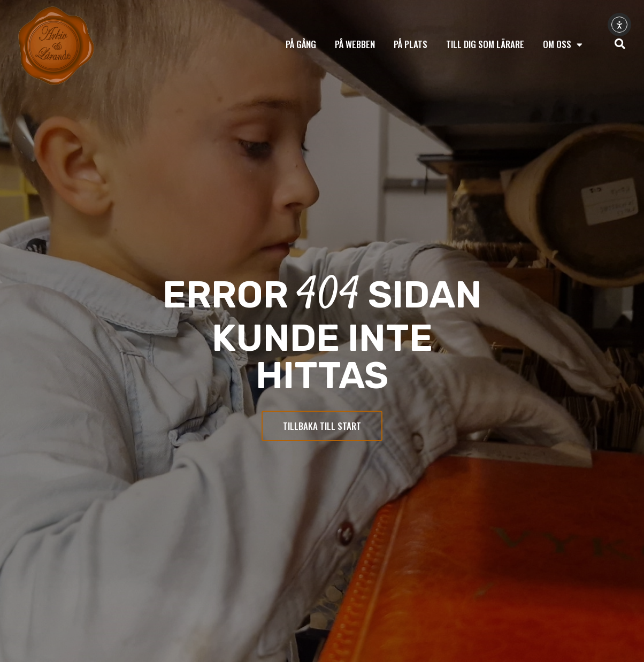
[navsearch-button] (620, 44)
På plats (411, 44)
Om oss (563, 45)
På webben (355, 44)
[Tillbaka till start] (56, 46)
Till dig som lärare (485, 44)
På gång (301, 44)
